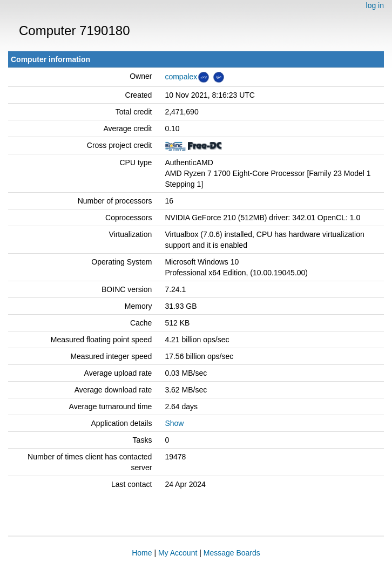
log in (375, 5)
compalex (181, 77)
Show (174, 423)
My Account (178, 553)
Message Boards (232, 553)
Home (142, 553)
